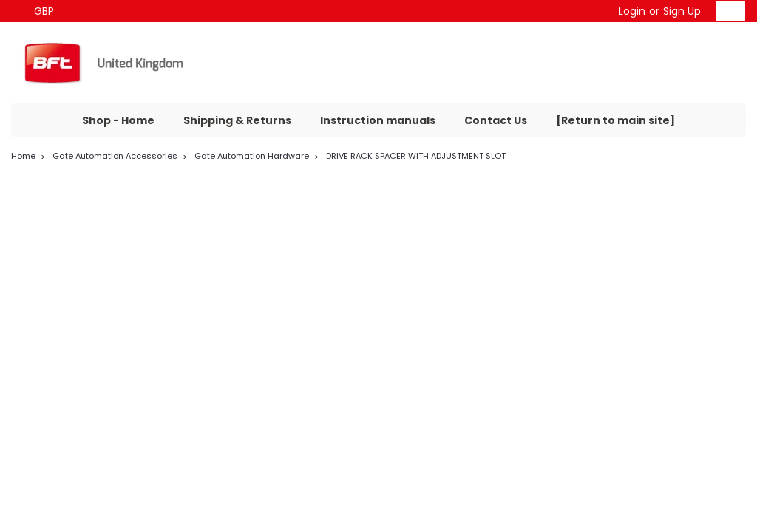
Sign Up (682, 11)
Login (632, 11)
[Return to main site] (615, 120)
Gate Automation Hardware (252, 156)
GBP (50, 11)
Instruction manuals (378, 120)
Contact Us (496, 120)
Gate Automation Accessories (115, 156)
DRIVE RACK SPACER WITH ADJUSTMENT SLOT (416, 156)
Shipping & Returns (237, 120)
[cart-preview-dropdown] (727, 11)
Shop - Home (118, 120)
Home (23, 156)
